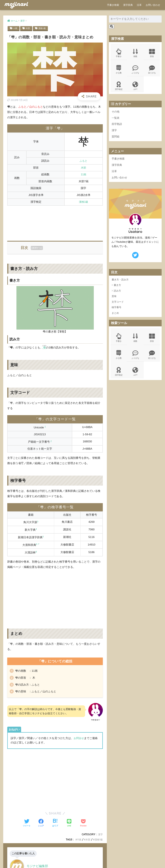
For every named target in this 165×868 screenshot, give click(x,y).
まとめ (115, 317)
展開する (37, 248)
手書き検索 (113, 5)
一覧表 (116, 120)
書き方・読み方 (120, 284)
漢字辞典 (128, 5)
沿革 (139, 5)
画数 (135, 54)
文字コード (118, 306)
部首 (152, 54)
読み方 (117, 295)
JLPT (135, 87)
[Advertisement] (55, 221)
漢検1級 (43, 28)
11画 (15, 28)
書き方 (117, 289)
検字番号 (116, 311)
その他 (116, 113)
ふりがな (135, 70)
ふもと (84, 161)
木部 (28, 28)
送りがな (152, 70)
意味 (114, 300)
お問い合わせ (153, 5)
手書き (119, 54)
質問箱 (116, 139)
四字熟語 (117, 126)
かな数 (119, 70)
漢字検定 (119, 87)
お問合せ (79, 741)
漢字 (100, 838)
